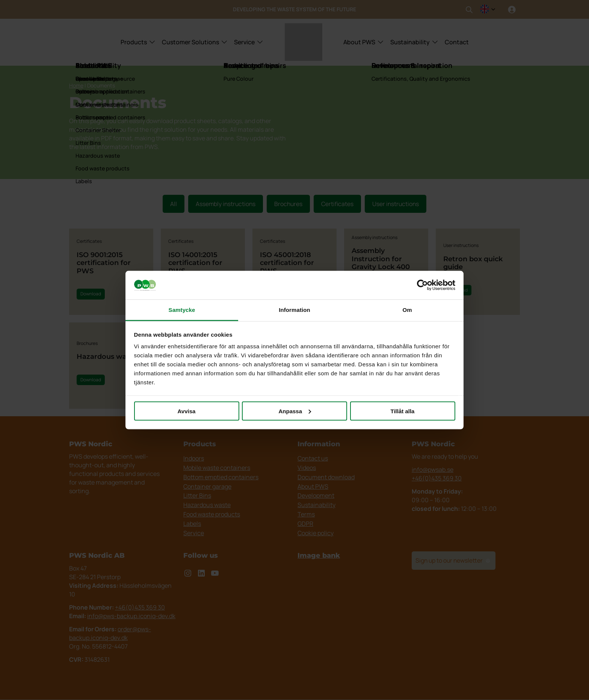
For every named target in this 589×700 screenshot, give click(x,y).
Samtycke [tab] (182, 310)
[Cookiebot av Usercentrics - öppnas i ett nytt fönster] (422, 285)
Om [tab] (407, 310)
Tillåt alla (403, 411)
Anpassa (295, 411)
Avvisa (187, 411)
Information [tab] (294, 310)
